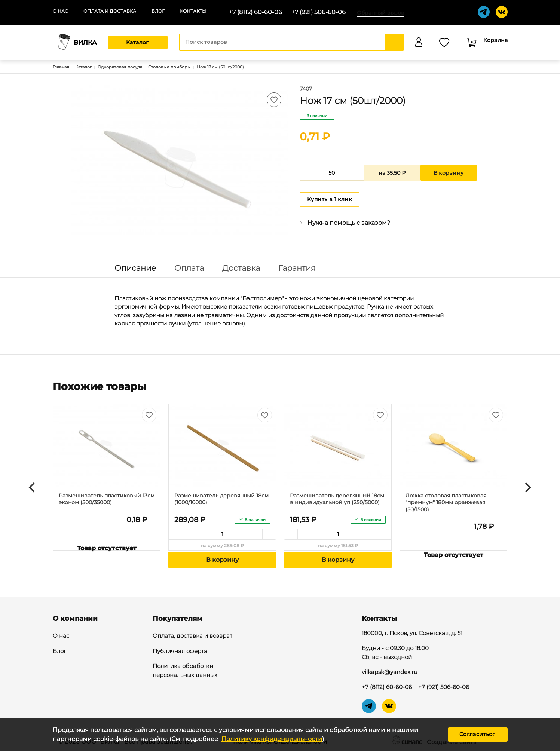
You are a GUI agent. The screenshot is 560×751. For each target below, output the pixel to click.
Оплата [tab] (189, 268)
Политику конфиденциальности (272, 739)
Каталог (137, 42)
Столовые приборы (169, 67)
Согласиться (478, 734)
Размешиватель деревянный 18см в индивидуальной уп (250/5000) (337, 499)
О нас (60, 11)
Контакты (193, 11)
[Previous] (33, 488)
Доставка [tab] (241, 268)
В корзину (449, 173)
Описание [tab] (135, 268)
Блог (158, 11)
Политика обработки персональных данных (185, 671)
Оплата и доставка (110, 11)
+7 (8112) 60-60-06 (255, 12)
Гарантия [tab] (297, 268)
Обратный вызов (381, 13)
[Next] (527, 488)
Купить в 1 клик (329, 199)
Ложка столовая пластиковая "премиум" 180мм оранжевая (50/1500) (446, 502)
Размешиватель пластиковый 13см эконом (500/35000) (107, 499)
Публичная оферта (180, 652)
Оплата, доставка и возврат (192, 636)
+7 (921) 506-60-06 (319, 12)
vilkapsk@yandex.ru (390, 672)
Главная (61, 67)
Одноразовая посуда (120, 67)
